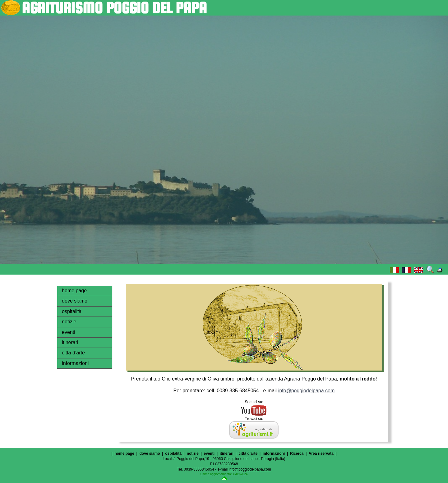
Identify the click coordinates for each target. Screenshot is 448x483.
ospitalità (72, 311)
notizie (69, 322)
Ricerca (297, 453)
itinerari (70, 342)
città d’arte (73, 353)
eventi (69, 332)
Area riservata (321, 453)
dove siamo (75, 301)
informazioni (75, 363)
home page (74, 291)
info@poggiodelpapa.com (307, 391)
